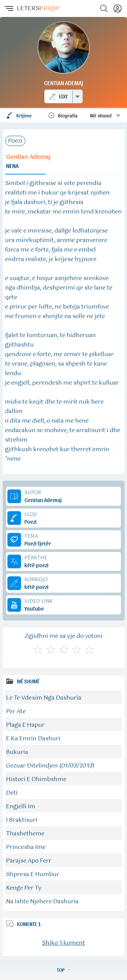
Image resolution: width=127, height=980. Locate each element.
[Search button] (104, 8)
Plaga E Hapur (25, 725)
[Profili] (118, 8)
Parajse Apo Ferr (29, 861)
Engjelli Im (21, 807)
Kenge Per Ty (24, 888)
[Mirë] (64, 649)
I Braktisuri (22, 820)
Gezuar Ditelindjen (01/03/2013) (50, 766)
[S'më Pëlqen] (38, 649)
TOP (64, 970)
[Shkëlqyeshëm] (89, 649)
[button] (8, 8)
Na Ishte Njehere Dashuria (42, 902)
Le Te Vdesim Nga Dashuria (44, 698)
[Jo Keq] (51, 649)
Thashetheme (25, 834)
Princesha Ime (26, 847)
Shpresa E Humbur (33, 874)
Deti (12, 793)
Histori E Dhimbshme (36, 779)
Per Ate (16, 711)
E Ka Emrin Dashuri (33, 739)
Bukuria (17, 752)
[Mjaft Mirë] (77, 649)
